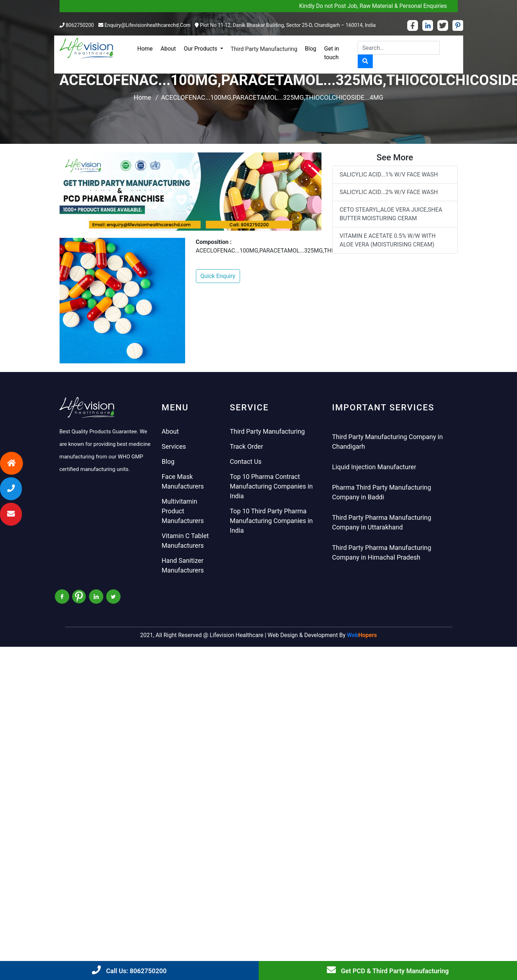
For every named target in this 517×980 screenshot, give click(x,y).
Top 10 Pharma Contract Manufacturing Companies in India (271, 486)
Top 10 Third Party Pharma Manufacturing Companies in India (271, 521)
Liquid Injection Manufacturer (374, 467)
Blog (311, 49)
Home (145, 49)
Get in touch (332, 53)
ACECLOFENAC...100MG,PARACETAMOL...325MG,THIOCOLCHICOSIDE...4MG (272, 97)
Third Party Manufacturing (264, 49)
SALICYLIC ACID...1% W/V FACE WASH (389, 175)
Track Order (247, 446)
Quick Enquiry (218, 276)
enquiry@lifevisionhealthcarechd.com (147, 25)
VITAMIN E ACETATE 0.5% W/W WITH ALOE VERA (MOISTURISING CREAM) (388, 240)
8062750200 (80, 25)
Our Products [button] (201, 49)
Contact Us (246, 461)
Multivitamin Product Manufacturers (183, 511)
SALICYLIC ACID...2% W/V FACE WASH (389, 192)
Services (174, 446)
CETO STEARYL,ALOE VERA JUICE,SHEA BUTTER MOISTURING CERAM (391, 214)
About (168, 49)
